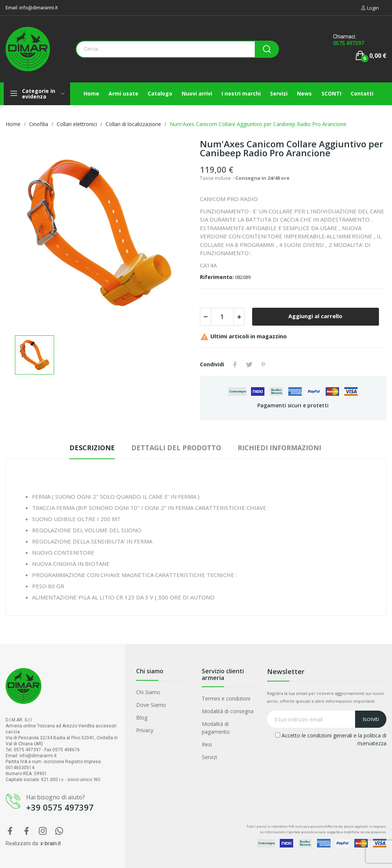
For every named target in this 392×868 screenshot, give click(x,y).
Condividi (235, 364)
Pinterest (263, 364)
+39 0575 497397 (60, 807)
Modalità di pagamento (216, 728)
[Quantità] (222, 317)
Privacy (145, 730)
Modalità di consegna (228, 711)
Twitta (249, 364)
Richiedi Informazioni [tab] (279, 448)
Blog (142, 717)
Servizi (209, 757)
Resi (207, 744)
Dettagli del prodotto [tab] (176, 448)
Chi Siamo (148, 692)
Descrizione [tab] (92, 448)
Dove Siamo (151, 705)
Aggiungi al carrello (315, 316)
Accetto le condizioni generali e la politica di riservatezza (331, 739)
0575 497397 (349, 43)
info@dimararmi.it (39, 8)
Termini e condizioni (226, 698)
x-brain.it (51, 843)
